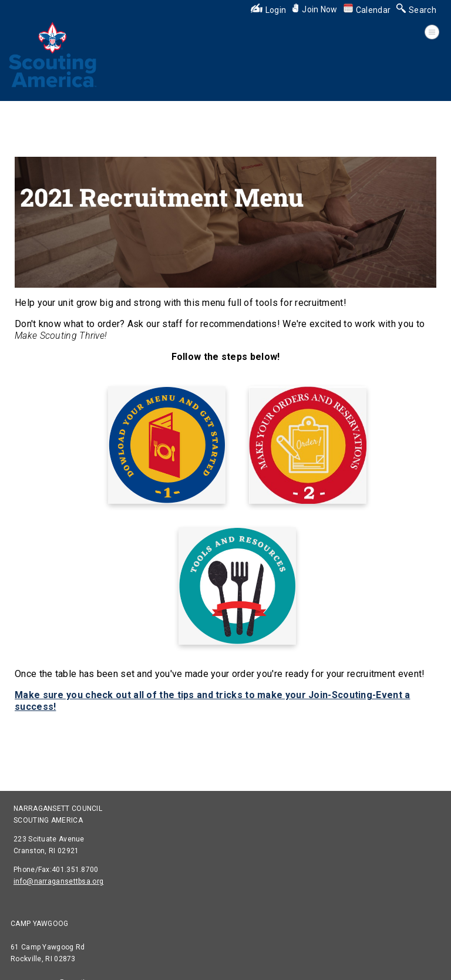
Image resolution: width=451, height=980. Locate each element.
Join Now (314, 9)
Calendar (367, 10)
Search (416, 10)
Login (269, 10)
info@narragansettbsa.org (58, 881)
